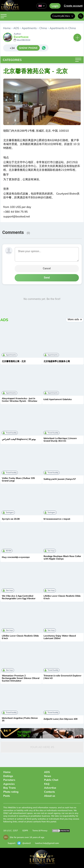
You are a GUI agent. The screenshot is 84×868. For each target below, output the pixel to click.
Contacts (50, 792)
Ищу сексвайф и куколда (16, 557)
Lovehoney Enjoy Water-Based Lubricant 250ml (60, 637)
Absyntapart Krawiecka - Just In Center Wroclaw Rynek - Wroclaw (20, 400)
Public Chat (51, 780)
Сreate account (73, 6)
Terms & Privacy (40, 831)
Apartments (29, 28)
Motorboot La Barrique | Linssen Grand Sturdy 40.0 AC (60, 440)
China (43, 28)
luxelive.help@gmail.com (47, 843)
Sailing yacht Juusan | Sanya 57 (60, 479)
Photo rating (11, 792)
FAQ (47, 784)
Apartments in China (63, 28)
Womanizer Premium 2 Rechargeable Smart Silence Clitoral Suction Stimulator (21, 678)
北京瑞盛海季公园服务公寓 (57, 361)
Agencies (9, 784)
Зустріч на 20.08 (11, 519)
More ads (75, 319)
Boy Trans (10, 788)
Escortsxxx (21, 37)
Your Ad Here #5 (42, 747)
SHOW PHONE (28, 48)
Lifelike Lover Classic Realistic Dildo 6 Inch (62, 597)
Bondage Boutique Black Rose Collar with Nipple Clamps (62, 558)
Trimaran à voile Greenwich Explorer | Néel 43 (62, 677)
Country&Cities (63, 16)
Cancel (47, 268)
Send (47, 278)
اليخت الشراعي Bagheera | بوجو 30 (19, 439)
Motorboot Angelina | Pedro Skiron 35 (20, 719)
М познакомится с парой (57, 519)
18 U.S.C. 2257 (11, 831)
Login (55, 6)
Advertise (50, 788)
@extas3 (24, 843)
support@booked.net (17, 216)
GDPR (25, 831)
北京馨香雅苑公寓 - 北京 (14, 361)
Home (7, 28)
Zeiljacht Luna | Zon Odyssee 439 (60, 719)
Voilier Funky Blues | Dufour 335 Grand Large (18, 479)
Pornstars (9, 780)
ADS (16, 28)
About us (50, 796)
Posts (7, 796)
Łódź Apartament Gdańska (58, 399)
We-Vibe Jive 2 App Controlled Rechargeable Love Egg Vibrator (19, 597)
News (48, 776)
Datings (8, 776)
